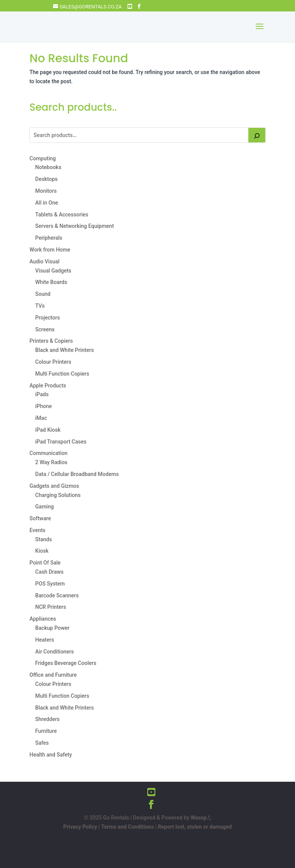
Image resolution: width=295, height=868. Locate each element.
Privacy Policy (80, 827)
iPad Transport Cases (61, 442)
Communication (48, 453)
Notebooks (48, 167)
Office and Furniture (53, 675)
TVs (40, 306)
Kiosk (42, 551)
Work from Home (50, 250)
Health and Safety (51, 755)
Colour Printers (53, 362)
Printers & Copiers (51, 341)
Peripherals (49, 238)
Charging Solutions (58, 495)
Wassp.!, (201, 818)
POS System (50, 584)
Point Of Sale (45, 563)
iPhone (44, 406)
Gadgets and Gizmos (54, 486)
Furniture (46, 731)
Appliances (43, 619)
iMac (41, 418)
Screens (45, 329)
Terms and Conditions (127, 827)
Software (40, 518)
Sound (43, 294)
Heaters (44, 640)
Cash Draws (49, 572)
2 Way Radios (51, 462)
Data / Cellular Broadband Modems (77, 474)
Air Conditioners (54, 652)
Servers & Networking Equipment (74, 226)
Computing (43, 158)
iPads (42, 394)
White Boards (51, 282)
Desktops (46, 179)
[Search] (257, 135)
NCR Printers (51, 607)
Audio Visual (44, 261)
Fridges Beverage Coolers (66, 663)
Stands (44, 539)
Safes (42, 743)
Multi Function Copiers (62, 374)
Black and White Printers (64, 350)
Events (37, 530)
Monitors (46, 191)
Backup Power (52, 628)
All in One (47, 203)
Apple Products (48, 386)
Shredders (47, 719)
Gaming (44, 507)
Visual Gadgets (53, 271)
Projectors (48, 318)
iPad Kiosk (48, 430)
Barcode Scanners (57, 595)
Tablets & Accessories (62, 215)
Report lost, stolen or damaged (195, 827)
